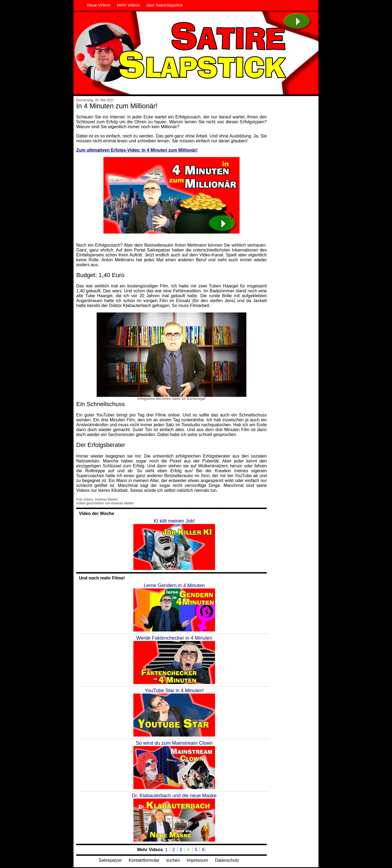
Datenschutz (227, 860)
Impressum (197, 860)
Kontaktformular (144, 860)
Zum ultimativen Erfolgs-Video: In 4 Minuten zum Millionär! (137, 150)
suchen (173, 860)
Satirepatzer (110, 860)
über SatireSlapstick (165, 5)
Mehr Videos (128, 5)
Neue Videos (99, 5)
